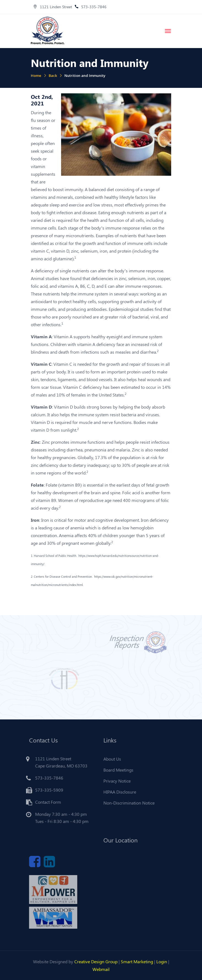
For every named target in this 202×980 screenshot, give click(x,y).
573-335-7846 (91, 7)
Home (36, 76)
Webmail (101, 969)
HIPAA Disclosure (118, 792)
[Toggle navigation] (168, 31)
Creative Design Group (96, 961)
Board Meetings (117, 770)
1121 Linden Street (53, 7)
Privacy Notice (115, 781)
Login (162, 961)
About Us (111, 759)
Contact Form (47, 802)
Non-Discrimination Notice (127, 803)
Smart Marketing (137, 961)
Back (53, 76)
